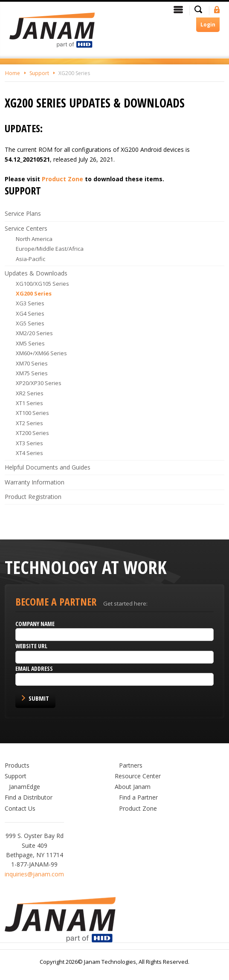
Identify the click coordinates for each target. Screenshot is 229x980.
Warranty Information (35, 482)
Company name (35, 624)
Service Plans (23, 213)
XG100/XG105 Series (42, 284)
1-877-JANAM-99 (34, 864)
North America (34, 239)
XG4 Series (30, 313)
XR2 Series (30, 393)
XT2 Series (29, 423)
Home (13, 73)
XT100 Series (32, 413)
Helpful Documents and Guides (48, 467)
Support (39, 73)
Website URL (31, 646)
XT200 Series (32, 433)
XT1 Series (29, 403)
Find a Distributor (29, 797)
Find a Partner (138, 797)
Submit (39, 698)
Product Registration (33, 497)
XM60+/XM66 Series (41, 353)
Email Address (34, 668)
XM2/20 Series (34, 333)
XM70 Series (32, 363)
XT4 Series (29, 453)
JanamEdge (25, 787)
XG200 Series (74, 73)
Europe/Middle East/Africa (50, 249)
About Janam (133, 787)
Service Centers (26, 228)
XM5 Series (30, 343)
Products (17, 765)
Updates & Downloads (36, 273)
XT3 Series (29, 443)
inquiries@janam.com (34, 874)
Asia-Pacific (30, 259)
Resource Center (138, 776)
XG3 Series (30, 303)
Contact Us (20, 808)
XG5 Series (30, 323)
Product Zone (62, 179)
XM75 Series (32, 373)
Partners (131, 765)
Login (208, 25)
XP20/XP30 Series (39, 383)
